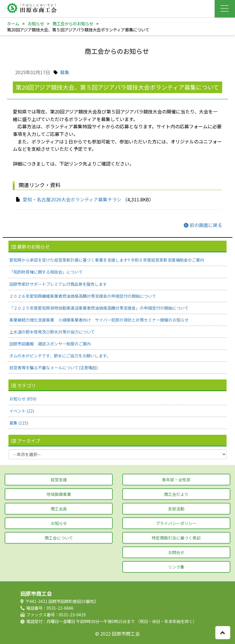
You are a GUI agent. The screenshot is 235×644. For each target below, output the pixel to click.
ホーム (13, 23)
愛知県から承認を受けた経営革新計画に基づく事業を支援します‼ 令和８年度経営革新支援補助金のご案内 (107, 260)
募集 (65, 72)
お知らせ (36, 23)
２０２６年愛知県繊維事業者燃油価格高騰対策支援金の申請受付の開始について (83, 296)
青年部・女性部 (176, 480)
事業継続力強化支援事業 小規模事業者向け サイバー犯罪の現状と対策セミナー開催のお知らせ (99, 320)
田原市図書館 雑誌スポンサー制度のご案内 (50, 344)
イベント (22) (22, 411)
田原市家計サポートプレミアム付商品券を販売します (58, 284)
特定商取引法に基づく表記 (176, 538)
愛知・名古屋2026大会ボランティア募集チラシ (72, 199)
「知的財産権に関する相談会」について (46, 272)
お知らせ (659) (23, 399)
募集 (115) (19, 423)
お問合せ (176, 552)
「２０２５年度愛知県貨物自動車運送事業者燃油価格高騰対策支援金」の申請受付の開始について (99, 308)
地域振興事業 (59, 494)
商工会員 (59, 509)
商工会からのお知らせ (73, 23)
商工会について (59, 538)
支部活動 (176, 509)
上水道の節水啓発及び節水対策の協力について (52, 332)
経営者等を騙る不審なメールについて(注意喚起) (54, 368)
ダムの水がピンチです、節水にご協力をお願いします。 (60, 356)
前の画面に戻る (203, 225)
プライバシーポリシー (176, 523)
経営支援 (59, 480)
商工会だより (176, 494)
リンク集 (176, 567)
